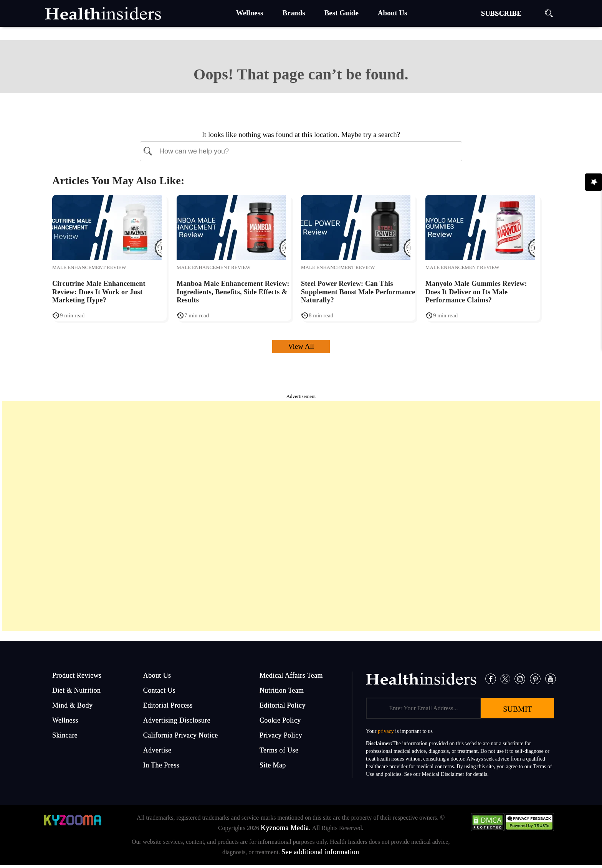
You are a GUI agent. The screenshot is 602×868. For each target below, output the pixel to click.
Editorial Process (168, 705)
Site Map (273, 765)
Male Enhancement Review (89, 267)
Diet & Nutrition (76, 690)
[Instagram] (520, 678)
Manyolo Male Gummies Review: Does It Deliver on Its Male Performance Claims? (476, 292)
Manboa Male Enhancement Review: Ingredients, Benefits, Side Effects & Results (233, 292)
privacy (386, 731)
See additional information (320, 852)
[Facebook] (491, 678)
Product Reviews (77, 675)
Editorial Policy (283, 705)
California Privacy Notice (181, 735)
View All (301, 346)
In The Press (161, 765)
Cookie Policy (280, 720)
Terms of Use (279, 750)
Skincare (65, 735)
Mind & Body (72, 705)
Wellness (65, 720)
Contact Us (160, 690)
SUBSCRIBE (501, 13)
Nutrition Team (282, 690)
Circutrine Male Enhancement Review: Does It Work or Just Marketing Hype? (99, 292)
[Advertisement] (301, 516)
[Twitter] (505, 678)
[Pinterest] (535, 678)
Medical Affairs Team (291, 675)
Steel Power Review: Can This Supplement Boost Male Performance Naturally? (358, 292)
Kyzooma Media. (286, 828)
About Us (157, 675)
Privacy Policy (281, 735)
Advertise (157, 750)
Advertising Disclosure (177, 720)
